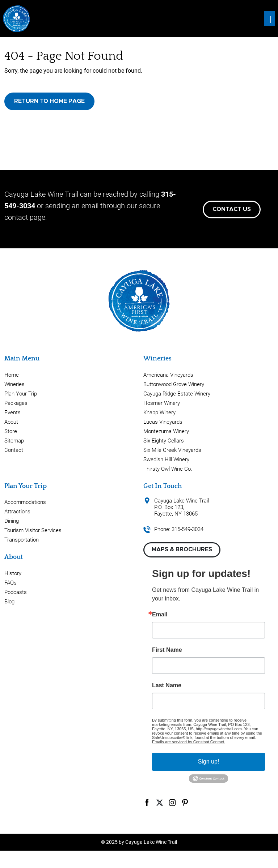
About (11, 422)
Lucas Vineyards (163, 422)
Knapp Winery (159, 412)
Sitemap (14, 441)
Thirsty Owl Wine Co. (168, 469)
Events (12, 412)
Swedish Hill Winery (166, 459)
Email (160, 615)
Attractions (17, 512)
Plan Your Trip (21, 394)
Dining (12, 521)
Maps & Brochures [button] (182, 550)
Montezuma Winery (166, 431)
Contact (14, 450)
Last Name (167, 685)
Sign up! (209, 762)
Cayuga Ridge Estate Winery (177, 394)
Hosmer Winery (162, 403)
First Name (167, 650)
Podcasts (16, 592)
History (13, 573)
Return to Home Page (49, 101)
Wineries (14, 384)
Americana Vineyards (168, 375)
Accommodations (25, 502)
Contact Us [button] (232, 209)
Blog (9, 602)
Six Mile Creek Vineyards (172, 450)
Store (11, 431)
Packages (16, 403)
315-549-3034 (188, 529)
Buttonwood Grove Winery (174, 384)
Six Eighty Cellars (164, 441)
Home (12, 375)
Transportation (22, 540)
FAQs (10, 583)
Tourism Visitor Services (33, 530)
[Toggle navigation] (269, 19)
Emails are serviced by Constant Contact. (189, 742)
